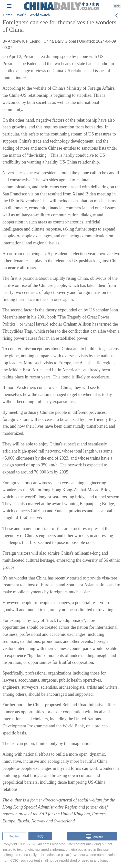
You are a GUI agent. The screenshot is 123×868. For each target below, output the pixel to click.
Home (7, 15)
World (22, 15)
